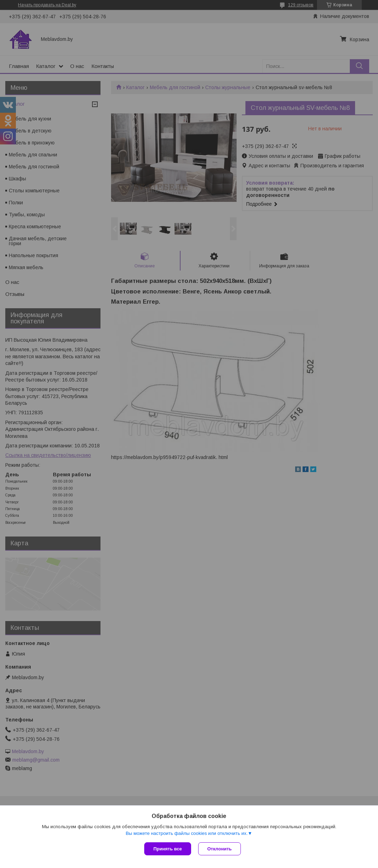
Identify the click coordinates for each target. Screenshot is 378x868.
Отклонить (220, 849)
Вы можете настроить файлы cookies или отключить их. (187, 833)
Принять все (168, 849)
